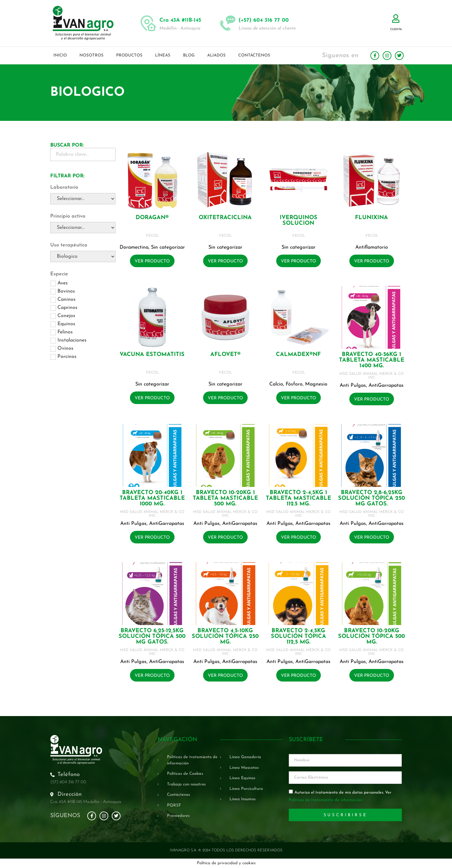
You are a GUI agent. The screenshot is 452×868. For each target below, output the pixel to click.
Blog (189, 55)
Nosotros (91, 55)
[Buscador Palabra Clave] (83, 154)
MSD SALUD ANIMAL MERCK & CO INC (371, 376)
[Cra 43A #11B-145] (148, 23)
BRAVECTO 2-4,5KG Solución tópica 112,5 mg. (299, 636)
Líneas (163, 55)
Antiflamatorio (372, 247)
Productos (129, 55)
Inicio (60, 55)
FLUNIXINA (371, 218)
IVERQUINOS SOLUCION (299, 221)
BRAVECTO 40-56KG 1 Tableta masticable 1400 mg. (372, 360)
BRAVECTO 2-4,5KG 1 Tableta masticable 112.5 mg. (299, 498)
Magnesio (316, 384)
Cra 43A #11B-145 (180, 20)
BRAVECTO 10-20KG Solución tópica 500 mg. (371, 636)
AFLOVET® (225, 355)
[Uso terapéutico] (83, 256)
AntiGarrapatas (386, 385)
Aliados (216, 55)
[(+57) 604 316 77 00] (228, 23)
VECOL (152, 236)
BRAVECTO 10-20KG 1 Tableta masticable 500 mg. (225, 498)
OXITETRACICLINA (225, 218)
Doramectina (134, 247)
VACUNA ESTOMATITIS (152, 355)
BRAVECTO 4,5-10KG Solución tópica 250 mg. (225, 636)
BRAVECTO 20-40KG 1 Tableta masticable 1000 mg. (152, 498)
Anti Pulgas (353, 385)
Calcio (276, 384)
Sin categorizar (168, 247)
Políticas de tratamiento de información (326, 800)
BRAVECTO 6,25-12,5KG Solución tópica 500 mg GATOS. (152, 636)
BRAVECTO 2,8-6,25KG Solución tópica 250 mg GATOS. (371, 498)
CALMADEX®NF (298, 355)
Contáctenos (254, 55)
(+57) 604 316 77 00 (264, 20)
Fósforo (294, 384)
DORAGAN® (152, 218)
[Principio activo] (83, 228)
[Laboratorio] (83, 199)
